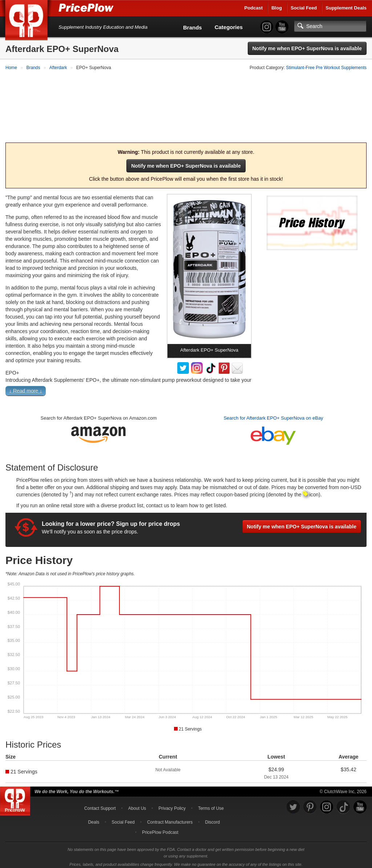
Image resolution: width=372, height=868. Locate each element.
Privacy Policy (172, 805)
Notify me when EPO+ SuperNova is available (307, 48)
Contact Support (100, 805)
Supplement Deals (346, 8)
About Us (137, 805)
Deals (94, 819)
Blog (277, 8)
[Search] (330, 26)
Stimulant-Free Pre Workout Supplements (326, 68)
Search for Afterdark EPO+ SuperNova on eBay (273, 415)
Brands (193, 27)
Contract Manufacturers (170, 819)
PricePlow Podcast (160, 829)
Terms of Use (211, 805)
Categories (229, 27)
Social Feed (304, 8)
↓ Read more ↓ (26, 388)
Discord (213, 819)
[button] (186, 389)
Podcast (254, 8)
